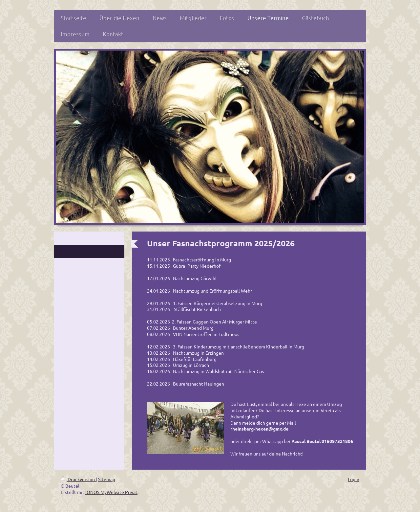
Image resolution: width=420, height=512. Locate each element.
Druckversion (78, 479)
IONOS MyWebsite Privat (111, 492)
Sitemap (107, 479)
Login (354, 479)
